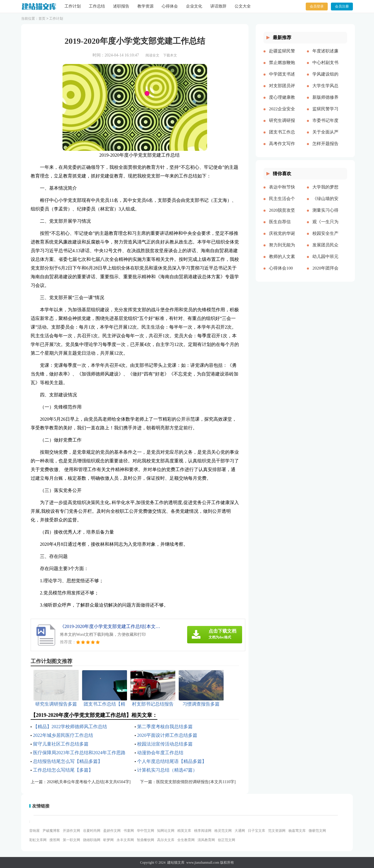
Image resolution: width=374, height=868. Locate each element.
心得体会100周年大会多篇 (282, 273)
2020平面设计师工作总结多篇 (167, 735)
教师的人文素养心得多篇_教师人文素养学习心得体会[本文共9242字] (282, 261)
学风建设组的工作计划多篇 (325, 79)
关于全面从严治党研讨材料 (325, 137)
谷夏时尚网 (92, 831)
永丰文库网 (125, 840)
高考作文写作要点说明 (282, 148)
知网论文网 (166, 831)
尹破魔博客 (51, 831)
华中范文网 (145, 831)
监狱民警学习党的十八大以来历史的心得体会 (325, 113)
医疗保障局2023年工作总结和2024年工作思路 (79, 753)
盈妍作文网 (112, 831)
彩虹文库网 (38, 840)
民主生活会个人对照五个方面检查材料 (282, 203)
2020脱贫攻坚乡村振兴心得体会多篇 (282, 215)
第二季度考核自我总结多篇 (165, 727)
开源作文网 (71, 831)
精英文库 (184, 831)
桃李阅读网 (203, 831)
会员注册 (342, 6)
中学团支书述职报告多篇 (282, 79)
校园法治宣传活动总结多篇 (165, 744)
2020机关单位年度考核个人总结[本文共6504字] (89, 782)
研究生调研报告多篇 (282, 125)
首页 (42, 19)
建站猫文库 (176, 862)
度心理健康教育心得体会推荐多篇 (282, 102)
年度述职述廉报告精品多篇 (325, 56)
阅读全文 (152, 55)
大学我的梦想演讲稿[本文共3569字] (325, 192)
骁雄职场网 (92, 840)
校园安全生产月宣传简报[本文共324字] (325, 238)
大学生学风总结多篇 (325, 90)
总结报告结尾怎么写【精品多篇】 (68, 761)
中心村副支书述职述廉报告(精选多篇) (325, 67)
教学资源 (145, 6)
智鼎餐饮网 (145, 840)
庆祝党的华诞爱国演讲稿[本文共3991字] (282, 238)
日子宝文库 (257, 831)
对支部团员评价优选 (282, 90)
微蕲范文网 (317, 831)
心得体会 (170, 6)
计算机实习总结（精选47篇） (167, 770)
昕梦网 (108, 840)
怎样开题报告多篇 (325, 148)
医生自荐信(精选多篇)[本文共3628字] (282, 226)
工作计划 (73, 6)
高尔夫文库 (166, 840)
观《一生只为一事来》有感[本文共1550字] (325, 226)
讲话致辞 (218, 6)
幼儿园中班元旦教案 (325, 261)
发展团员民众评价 (325, 250)
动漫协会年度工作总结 (160, 753)
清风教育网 (206, 840)
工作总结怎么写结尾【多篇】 (63, 770)
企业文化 (194, 6)
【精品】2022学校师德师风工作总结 (70, 727)
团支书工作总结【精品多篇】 (282, 137)
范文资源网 (277, 831)
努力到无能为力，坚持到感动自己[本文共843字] (282, 250)
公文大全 (243, 6)
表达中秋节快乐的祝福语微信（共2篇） (282, 192)
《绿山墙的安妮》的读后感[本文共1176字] (325, 203)
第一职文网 (71, 840)
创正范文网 (226, 840)
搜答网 (55, 840)
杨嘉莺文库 (297, 831)
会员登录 (317, 6)
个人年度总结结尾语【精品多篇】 (172, 761)
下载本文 (170, 55)
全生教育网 (186, 840)
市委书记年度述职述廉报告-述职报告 (325, 125)
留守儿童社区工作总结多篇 (61, 744)
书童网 (129, 831)
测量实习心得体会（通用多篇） (325, 215)
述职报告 (121, 6)
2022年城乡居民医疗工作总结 (63, 735)
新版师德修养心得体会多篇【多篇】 (325, 102)
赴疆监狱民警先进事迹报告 (282, 56)
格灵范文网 (223, 831)
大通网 (240, 831)
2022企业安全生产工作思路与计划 (282, 113)
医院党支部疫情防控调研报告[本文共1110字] (196, 782)
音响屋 (34, 831)
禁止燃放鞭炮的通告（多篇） (282, 67)
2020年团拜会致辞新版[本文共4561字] (325, 273)
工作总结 (97, 6)
